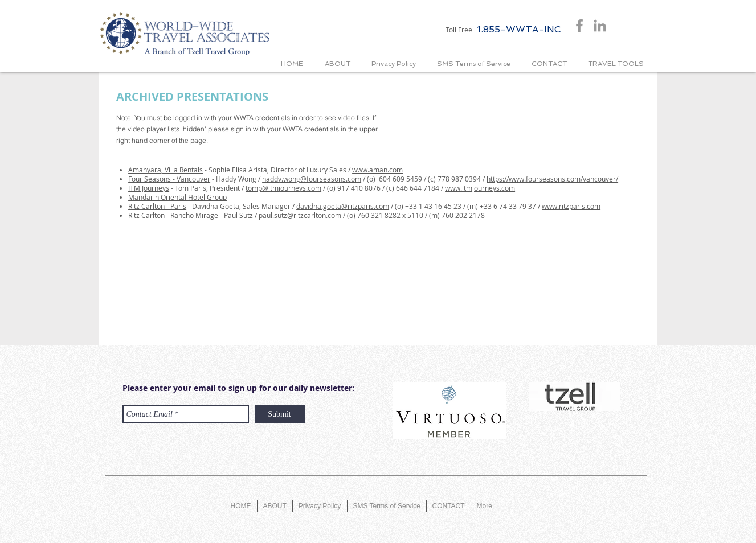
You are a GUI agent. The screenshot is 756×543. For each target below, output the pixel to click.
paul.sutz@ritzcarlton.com (300, 215)
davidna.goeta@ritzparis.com (343, 206)
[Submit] (280, 414)
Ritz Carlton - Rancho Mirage (173, 215)
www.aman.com (377, 170)
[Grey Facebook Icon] (579, 26)
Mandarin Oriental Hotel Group (177, 197)
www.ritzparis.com (571, 206)
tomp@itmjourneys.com (283, 188)
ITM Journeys (149, 188)
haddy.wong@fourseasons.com (312, 179)
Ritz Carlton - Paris (157, 206)
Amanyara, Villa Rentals (165, 170)
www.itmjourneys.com (480, 188)
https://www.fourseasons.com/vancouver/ (552, 179)
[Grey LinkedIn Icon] (600, 26)
